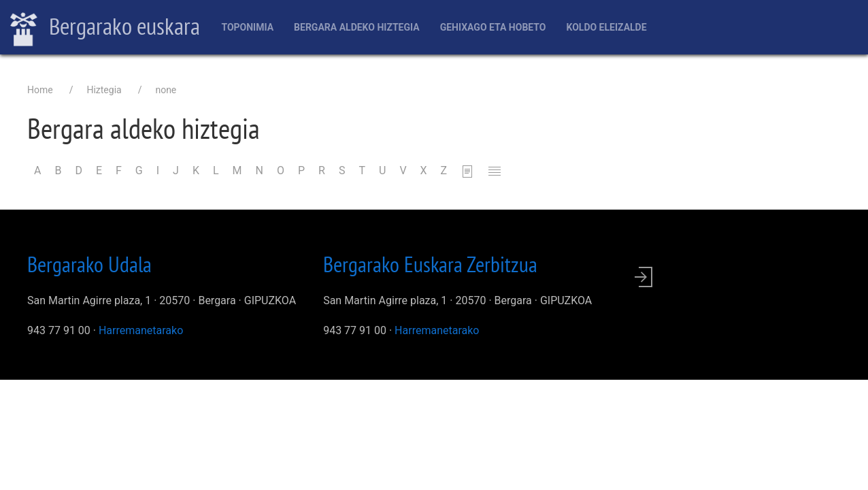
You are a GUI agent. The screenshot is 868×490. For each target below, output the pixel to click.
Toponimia (247, 27)
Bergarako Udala (89, 264)
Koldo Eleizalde (606, 27)
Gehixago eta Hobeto (493, 27)
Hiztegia (104, 90)
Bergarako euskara (105, 28)
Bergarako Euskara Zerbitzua (430, 264)
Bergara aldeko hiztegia (357, 27)
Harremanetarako (141, 330)
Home (40, 90)
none (166, 90)
